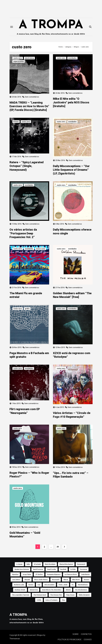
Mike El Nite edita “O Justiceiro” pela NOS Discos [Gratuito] (71, 102)
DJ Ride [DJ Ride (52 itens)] (73, 569)
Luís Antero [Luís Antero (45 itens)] (16, 580)
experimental (19, 61)
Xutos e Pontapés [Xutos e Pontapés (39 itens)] (52, 600)
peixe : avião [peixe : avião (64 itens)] (63, 585)
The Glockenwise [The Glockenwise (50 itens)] (81, 590)
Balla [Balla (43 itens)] (28, 564)
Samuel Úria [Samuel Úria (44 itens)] (34, 590)
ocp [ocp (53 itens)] (39, 585)
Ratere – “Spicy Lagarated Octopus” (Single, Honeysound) (27, 166)
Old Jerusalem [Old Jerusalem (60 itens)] (49, 585)
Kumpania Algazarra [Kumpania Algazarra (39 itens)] (54, 574)
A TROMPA (51, 25)
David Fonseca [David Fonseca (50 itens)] (38, 569)
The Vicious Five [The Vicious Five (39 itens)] (56, 595)
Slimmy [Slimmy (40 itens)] (68, 590)
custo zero (18, 58)
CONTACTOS (86, 634)
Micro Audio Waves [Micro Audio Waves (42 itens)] (41, 580)
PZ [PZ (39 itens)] (73, 585)
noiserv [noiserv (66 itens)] (87, 580)
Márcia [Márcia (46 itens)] (66, 580)
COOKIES (88, 640)
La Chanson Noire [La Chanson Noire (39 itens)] (71, 574)
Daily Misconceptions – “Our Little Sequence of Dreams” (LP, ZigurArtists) (71, 170)
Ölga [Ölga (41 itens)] (63, 600)
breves (16, 122)
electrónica (29, 58)
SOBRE (76, 634)
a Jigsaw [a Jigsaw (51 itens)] (19, 564)
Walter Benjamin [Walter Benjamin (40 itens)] (84, 595)
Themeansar (15, 639)
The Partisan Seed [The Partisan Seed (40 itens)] (40, 595)
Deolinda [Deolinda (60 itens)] (63, 569)
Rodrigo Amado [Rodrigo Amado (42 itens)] (20, 590)
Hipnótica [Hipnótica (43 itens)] (15, 574)
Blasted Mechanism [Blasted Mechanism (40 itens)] (66, 564)
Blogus (40, 635)
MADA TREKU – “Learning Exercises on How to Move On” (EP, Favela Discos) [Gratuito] (29, 106)
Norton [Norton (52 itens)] (31, 585)
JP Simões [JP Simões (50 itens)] (39, 574)
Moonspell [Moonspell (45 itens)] (56, 580)
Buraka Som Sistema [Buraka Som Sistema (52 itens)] (22, 569)
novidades (72, 58)
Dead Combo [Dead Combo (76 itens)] (52, 569)
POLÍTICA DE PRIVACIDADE (69, 640)
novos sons (41, 249)
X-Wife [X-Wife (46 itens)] (39, 600)
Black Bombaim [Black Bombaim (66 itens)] (50, 564)
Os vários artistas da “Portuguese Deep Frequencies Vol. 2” (23, 233)
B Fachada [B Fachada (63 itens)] (37, 564)
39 (58, 547)
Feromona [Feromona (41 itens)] (83, 569)
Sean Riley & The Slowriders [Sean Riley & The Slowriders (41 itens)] (52, 590)
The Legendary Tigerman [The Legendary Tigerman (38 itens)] (20, 595)
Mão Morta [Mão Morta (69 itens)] (76, 580)
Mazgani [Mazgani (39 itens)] (27, 580)
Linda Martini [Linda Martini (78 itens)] (85, 574)
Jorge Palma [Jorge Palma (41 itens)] (27, 574)
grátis (27, 309)
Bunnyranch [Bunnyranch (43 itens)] (81, 564)
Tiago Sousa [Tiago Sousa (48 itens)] (70, 595)
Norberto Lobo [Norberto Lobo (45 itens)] (19, 585)
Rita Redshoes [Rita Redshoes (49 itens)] (83, 585)
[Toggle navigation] (12, 27)
